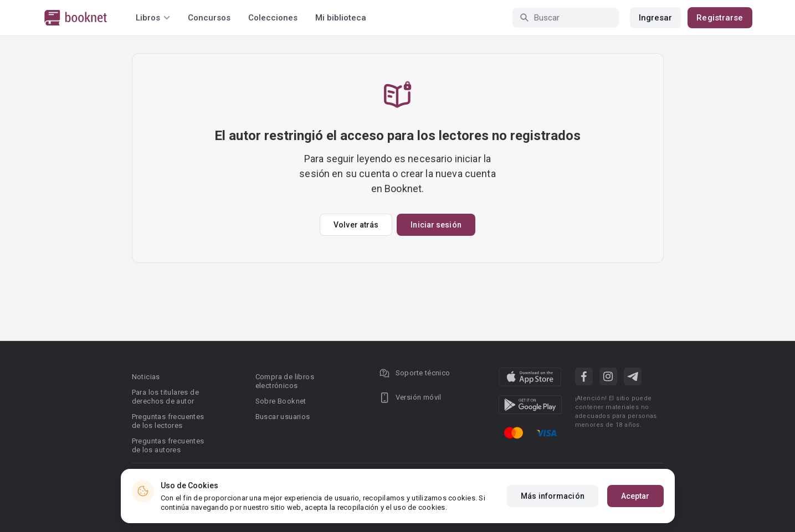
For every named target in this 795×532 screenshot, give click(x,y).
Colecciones (273, 18)
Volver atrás (356, 225)
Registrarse (720, 18)
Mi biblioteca (341, 18)
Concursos (209, 18)
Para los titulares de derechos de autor (165, 397)
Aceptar (635, 496)
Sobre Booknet (281, 401)
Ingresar (656, 18)
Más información (553, 496)
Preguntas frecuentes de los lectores (168, 421)
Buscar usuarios (283, 417)
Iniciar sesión (436, 225)
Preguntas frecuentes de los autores (168, 445)
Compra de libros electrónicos (285, 381)
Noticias (146, 377)
